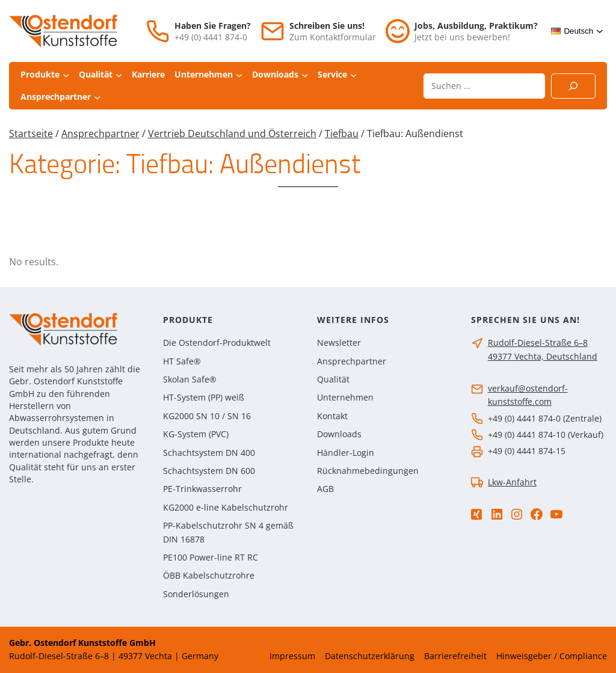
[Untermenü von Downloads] (305, 75)
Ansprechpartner (100, 134)
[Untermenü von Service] (353, 75)
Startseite (31, 134)
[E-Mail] (273, 31)
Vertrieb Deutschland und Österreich (232, 134)
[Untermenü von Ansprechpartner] (97, 97)
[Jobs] (398, 31)
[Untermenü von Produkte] (66, 75)
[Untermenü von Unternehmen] (239, 75)
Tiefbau (342, 134)
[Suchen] (573, 86)
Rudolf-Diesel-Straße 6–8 (538, 343)
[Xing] (476, 515)
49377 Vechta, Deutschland (543, 356)
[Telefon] (158, 31)
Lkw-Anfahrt (512, 482)
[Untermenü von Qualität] (119, 75)
